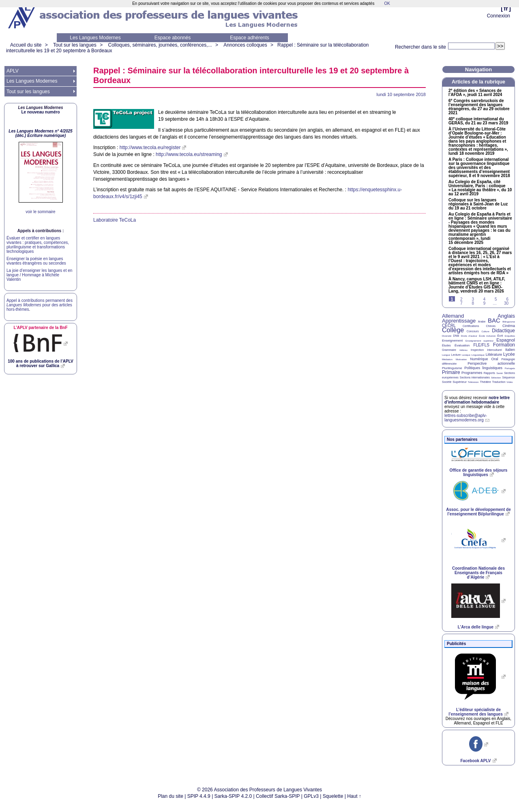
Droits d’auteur (469, 336)
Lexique (466, 355)
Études (446, 345)
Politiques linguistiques (483, 368)
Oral (495, 359)
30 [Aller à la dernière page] (506, 303)
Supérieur (460, 382)
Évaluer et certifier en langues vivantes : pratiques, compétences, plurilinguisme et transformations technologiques (38, 245)
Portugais (510, 368)
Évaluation (462, 345)
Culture (485, 331)
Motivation (461, 359)
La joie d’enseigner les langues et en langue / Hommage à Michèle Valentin (39, 275)
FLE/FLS (481, 345)
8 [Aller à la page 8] (473, 303)
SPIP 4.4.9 (199, 796)
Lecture (456, 355)
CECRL (449, 326)
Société (447, 382)
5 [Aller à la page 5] (496, 299)
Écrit (500, 336)
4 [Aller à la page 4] (485, 299)
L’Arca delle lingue (476, 627)
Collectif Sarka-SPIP (278, 796)
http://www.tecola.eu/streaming (189, 154)
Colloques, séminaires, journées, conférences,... (160, 45)
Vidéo (509, 382)
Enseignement (452, 341)
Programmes (472, 373)
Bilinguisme (509, 322)
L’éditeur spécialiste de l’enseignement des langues (475, 712)
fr (506, 8)
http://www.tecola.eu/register (150, 147)
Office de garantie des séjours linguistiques (479, 472)
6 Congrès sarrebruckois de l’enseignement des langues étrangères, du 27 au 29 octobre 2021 (479, 107)
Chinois (491, 326)
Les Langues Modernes (95, 38)
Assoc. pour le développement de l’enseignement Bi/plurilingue (478, 512)
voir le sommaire (40, 212)
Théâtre (485, 382)
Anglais (506, 316)
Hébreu (463, 350)
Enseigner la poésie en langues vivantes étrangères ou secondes (36, 261)
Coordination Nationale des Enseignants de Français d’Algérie (478, 573)
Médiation (447, 359)
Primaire (451, 372)
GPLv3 (311, 796)
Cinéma (509, 326)
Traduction (499, 382)
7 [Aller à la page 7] (461, 303)
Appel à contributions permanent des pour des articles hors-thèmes (40, 305)
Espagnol (506, 340)
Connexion (499, 16)
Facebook (475, 761)
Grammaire (449, 350)
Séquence (508, 377)
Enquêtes (510, 336)
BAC (494, 320)
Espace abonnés (173, 38)
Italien (510, 350)
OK (387, 3)
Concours (473, 331)
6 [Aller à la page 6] (507, 299)
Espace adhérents (250, 38)
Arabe (482, 322)
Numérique (479, 359)
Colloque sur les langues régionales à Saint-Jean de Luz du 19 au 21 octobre (478, 204)
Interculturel (494, 350)
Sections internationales (475, 377)
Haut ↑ (354, 796)
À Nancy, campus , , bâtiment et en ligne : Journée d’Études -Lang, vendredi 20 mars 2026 (477, 285)
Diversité (447, 336)
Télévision (473, 382)
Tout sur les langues (75, 45)
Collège (453, 330)
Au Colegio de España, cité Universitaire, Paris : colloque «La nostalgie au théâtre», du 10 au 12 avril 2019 (480, 188)
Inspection (477, 350)
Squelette (333, 796)
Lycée (509, 354)
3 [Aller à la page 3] (473, 299)
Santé (500, 373)
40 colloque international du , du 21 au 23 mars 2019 (478, 121)
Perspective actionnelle (491, 363)
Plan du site (170, 796)
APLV (13, 71)
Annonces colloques (245, 45)
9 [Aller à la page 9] (485, 303)
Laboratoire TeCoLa (115, 220)
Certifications (471, 326)
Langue (446, 355)
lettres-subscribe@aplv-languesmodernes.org (466, 418)
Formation (504, 345)
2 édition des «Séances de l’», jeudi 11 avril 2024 (475, 93)
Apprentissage (459, 321)
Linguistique (478, 355)
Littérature (494, 355)
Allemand (453, 316)
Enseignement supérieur (479, 341)
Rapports (489, 373)
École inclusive (487, 336)
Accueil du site (26, 45)
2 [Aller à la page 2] (461, 299)
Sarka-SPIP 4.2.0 (233, 796)
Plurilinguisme (452, 368)
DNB (456, 336)
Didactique (503, 331)
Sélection (496, 378)
